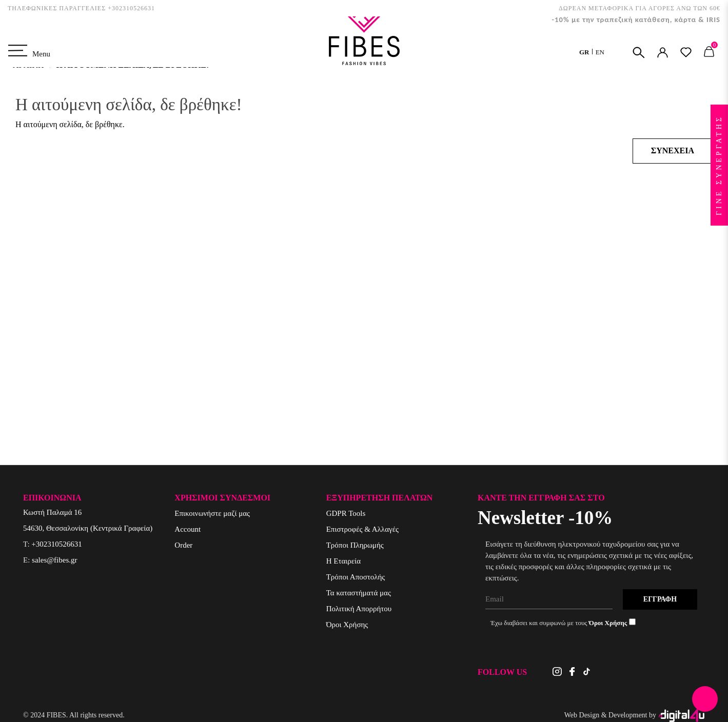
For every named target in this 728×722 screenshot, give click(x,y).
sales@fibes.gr (54, 560)
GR (585, 52)
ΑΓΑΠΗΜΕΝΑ (686, 52)
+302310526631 (56, 544)
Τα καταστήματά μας (359, 593)
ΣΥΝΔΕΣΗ (663, 53)
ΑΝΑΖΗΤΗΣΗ (639, 53)
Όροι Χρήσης (347, 625)
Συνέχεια (673, 151)
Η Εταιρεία (343, 561)
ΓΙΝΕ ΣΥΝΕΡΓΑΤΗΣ (719, 165)
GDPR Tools (346, 513)
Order (183, 545)
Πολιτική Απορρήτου (359, 609)
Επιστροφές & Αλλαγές (362, 529)
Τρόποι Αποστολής (356, 577)
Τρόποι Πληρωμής (355, 545)
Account (188, 529)
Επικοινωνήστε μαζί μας (212, 513)
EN (600, 52)
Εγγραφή (660, 599)
